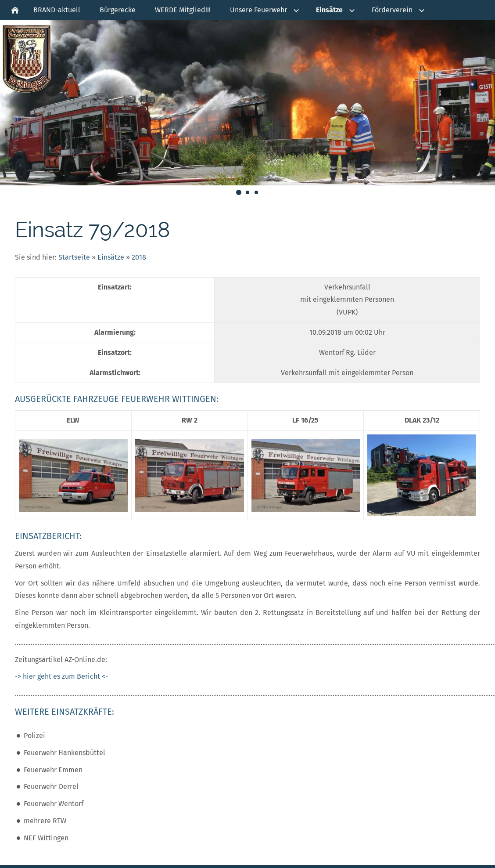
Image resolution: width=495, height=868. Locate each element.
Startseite (74, 257)
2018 (139, 257)
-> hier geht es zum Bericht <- (61, 676)
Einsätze (111, 257)
